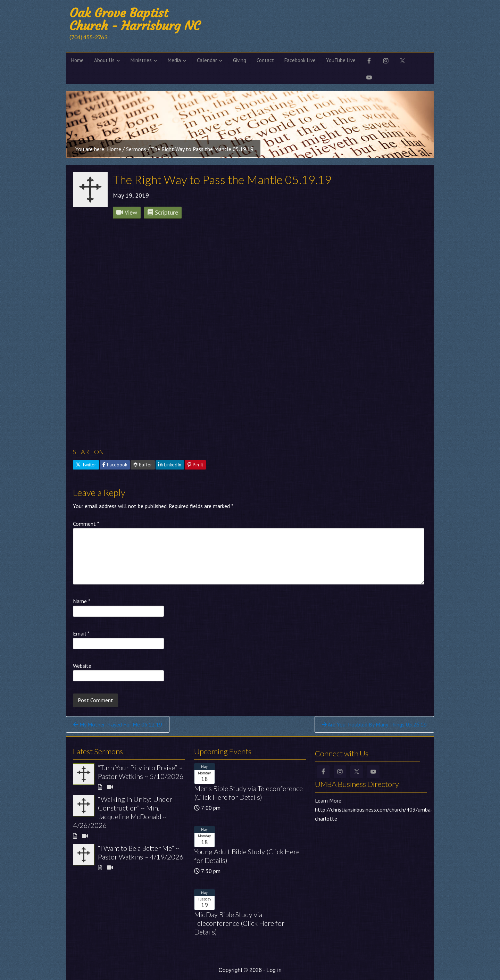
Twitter (86, 465)
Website (82, 666)
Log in (274, 970)
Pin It (195, 465)
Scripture (163, 212)
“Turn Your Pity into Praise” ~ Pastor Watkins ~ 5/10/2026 (141, 772)
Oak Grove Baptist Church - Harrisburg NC (135, 19)
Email (81, 633)
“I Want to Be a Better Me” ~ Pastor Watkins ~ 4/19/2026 (141, 852)
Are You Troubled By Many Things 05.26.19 (374, 724)
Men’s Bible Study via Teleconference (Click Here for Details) (248, 793)
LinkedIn (170, 465)
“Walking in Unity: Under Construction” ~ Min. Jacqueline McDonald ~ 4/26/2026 (123, 812)
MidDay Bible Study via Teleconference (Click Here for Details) (239, 923)
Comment (86, 524)
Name (82, 601)
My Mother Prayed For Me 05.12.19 (118, 724)
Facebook (115, 465)
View (127, 212)
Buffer (143, 465)
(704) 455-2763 (88, 37)
